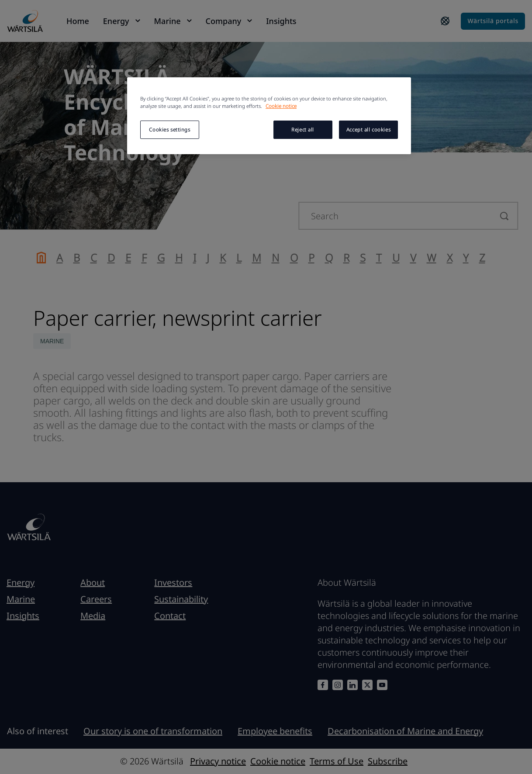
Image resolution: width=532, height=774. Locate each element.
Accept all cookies (368, 130)
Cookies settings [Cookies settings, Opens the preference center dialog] (169, 130)
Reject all (303, 130)
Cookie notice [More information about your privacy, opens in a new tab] (281, 106)
